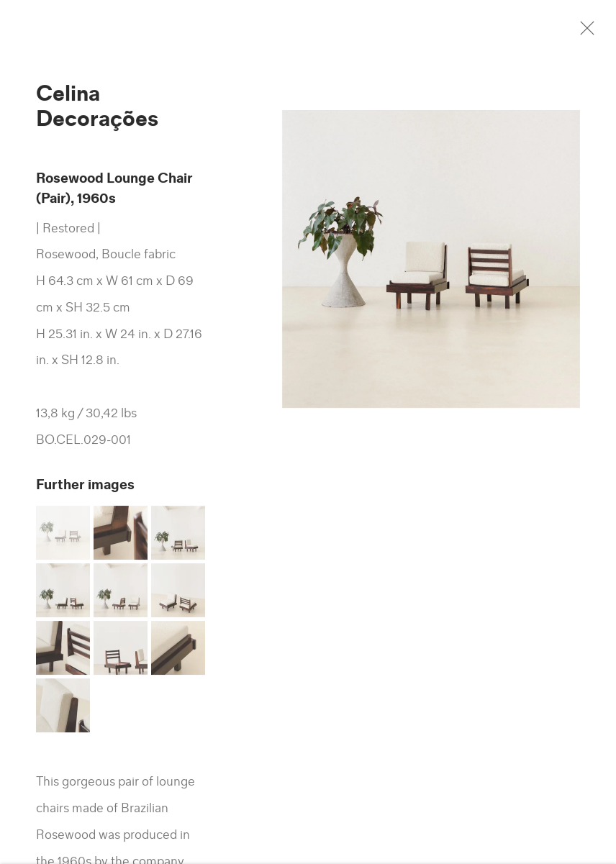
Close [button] (594, 32)
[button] (63, 539)
